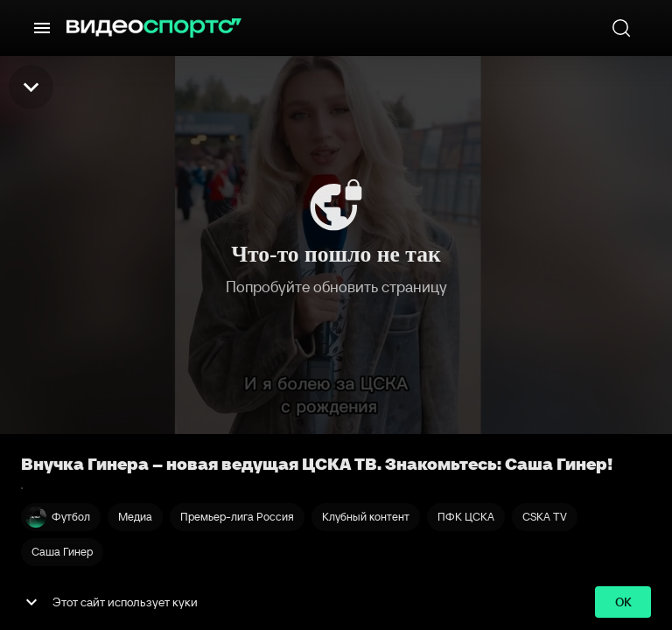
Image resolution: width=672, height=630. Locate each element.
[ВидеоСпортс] (154, 28)
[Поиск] (621, 28)
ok (623, 602)
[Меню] (42, 28)
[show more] (31, 602)
